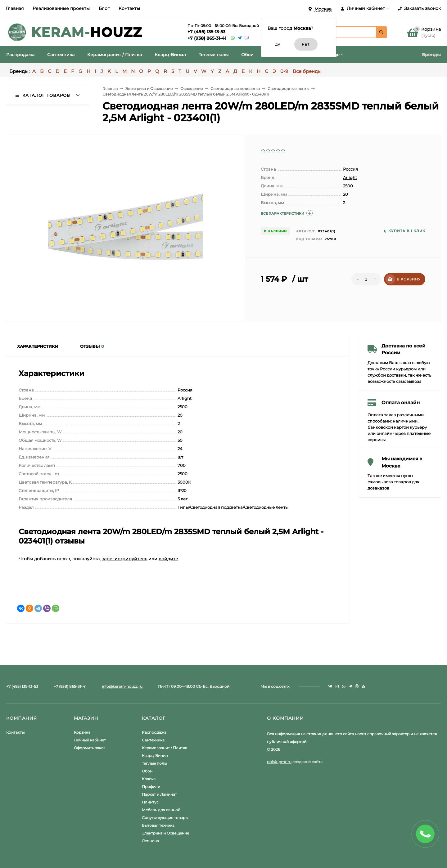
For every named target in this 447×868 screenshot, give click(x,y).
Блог (104, 8)
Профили (151, 787)
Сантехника (153, 740)
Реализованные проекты (61, 8)
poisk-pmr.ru (279, 762)
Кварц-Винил (155, 756)
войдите (168, 559)
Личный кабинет (90, 740)
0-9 (284, 71)
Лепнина (150, 841)
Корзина (82, 732)
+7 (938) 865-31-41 (207, 38)
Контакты (129, 8)
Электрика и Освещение (165, 833)
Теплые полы (154, 763)
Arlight (350, 177)
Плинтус (150, 802)
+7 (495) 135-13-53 (206, 32)
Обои (147, 771)
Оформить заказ (90, 748)
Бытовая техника (158, 825)
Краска (149, 779)
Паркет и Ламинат (159, 794)
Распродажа (154, 732)
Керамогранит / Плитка (165, 748)
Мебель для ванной (161, 810)
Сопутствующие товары (165, 818)
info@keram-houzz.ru (122, 686)
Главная (15, 8)
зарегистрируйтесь (124, 559)
